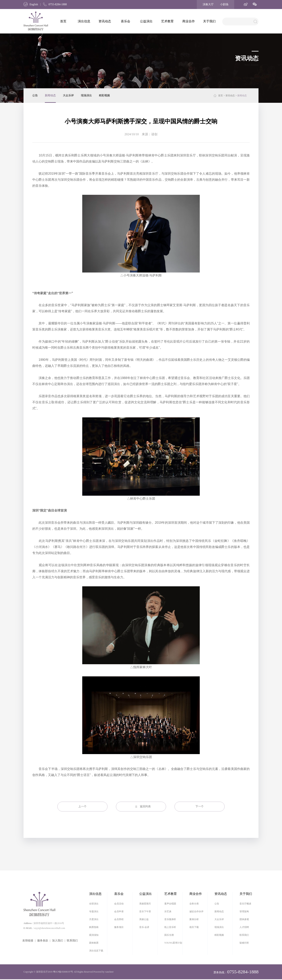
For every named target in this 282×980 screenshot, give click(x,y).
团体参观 (244, 919)
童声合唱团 (170, 904)
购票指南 (94, 927)
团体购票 (94, 943)
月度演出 (94, 919)
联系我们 (72, 941)
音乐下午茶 (145, 911)
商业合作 (189, 21)
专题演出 (94, 911)
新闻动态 (50, 95)
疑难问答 (244, 943)
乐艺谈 (168, 911)
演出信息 (84, 21)
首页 (63, 21)
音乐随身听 (170, 919)
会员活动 (119, 904)
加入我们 (58, 941)
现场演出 (86, 95)
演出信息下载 (96, 951)
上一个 (82, 806)
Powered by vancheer (103, 972)
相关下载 (194, 927)
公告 (35, 95)
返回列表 (145, 806)
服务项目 (119, 927)
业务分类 (194, 904)
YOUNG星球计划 (173, 943)
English (31, 4)
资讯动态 (105, 21)
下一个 (200, 806)
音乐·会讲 (144, 927)
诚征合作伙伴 (196, 911)
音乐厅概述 (245, 904)
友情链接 (28, 941)
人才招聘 (244, 927)
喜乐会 (126, 21)
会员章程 (119, 919)
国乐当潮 (169, 935)
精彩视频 (104, 95)
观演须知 (94, 935)
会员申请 (119, 911)
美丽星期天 (145, 904)
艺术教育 (167, 21)
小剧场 (224, 4)
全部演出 (94, 904)
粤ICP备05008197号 (63, 972)
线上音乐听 (170, 927)
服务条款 (43, 941)
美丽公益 (144, 919)
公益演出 (146, 21)
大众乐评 (68, 95)
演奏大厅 (208, 4)
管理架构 (244, 911)
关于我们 (209, 21)
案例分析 (194, 919)
